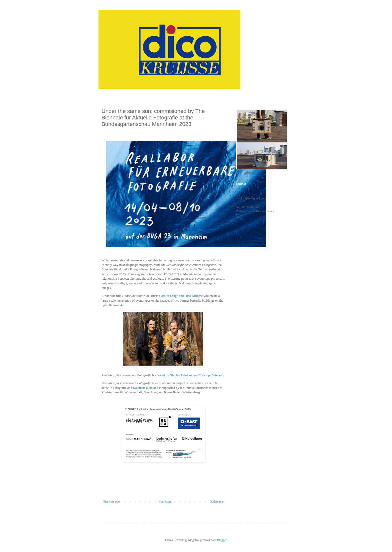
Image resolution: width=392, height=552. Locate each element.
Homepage (165, 502)
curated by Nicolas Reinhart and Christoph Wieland (189, 375)
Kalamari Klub (143, 388)
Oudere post (217, 502)
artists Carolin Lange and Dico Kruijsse (177, 296)
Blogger (222, 540)
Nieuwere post (111, 502)
